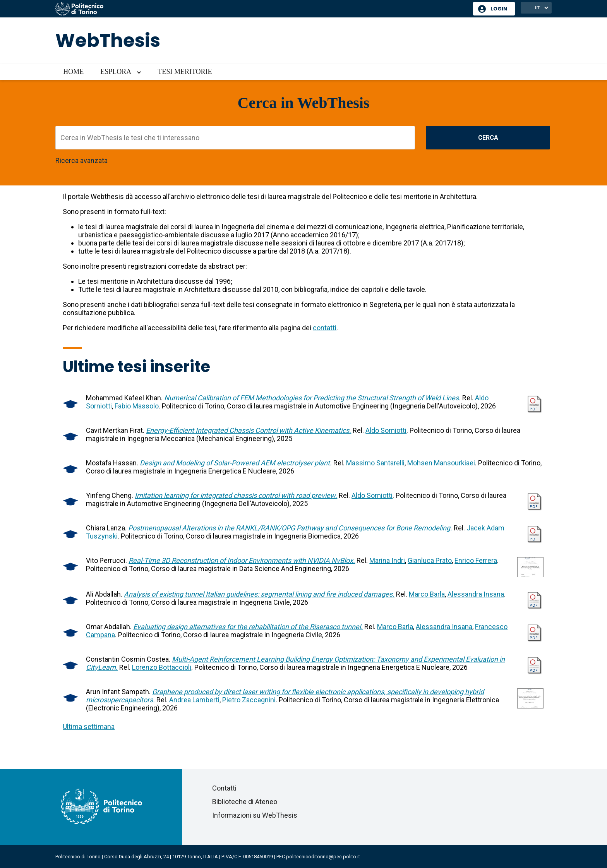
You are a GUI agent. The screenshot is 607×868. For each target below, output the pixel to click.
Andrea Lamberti (194, 700)
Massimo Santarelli (375, 463)
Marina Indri (387, 560)
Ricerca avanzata (81, 160)
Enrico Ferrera (476, 560)
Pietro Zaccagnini (249, 700)
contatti (325, 328)
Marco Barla (427, 594)
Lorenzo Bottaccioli (162, 667)
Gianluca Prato (430, 560)
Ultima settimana (89, 726)
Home (73, 72)
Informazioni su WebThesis (255, 815)
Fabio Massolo (137, 406)
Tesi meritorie (185, 72)
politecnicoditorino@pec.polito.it (323, 857)
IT (538, 8)
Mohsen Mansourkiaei (441, 463)
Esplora (116, 72)
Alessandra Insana (476, 594)
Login (499, 9)
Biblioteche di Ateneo (245, 802)
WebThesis (108, 40)
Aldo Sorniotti (386, 430)
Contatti (224, 788)
